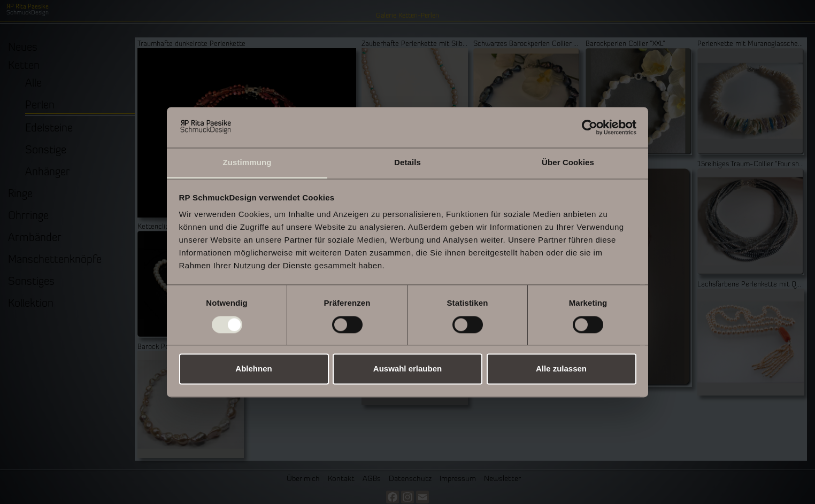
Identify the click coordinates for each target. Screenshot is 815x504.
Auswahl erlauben (407, 369)
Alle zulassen (561, 369)
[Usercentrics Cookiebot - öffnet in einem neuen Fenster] (590, 127)
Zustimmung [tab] (247, 163)
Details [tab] (407, 163)
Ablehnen (253, 369)
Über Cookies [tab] (568, 163)
